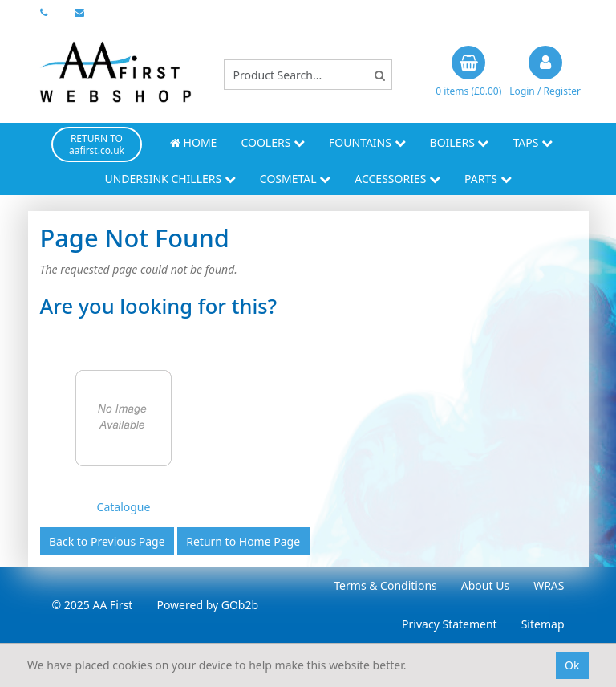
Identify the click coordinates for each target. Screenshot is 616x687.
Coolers (273, 142)
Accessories (397, 179)
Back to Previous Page (107, 541)
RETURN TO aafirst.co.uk (97, 144)
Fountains (367, 142)
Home (193, 142)
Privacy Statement (450, 624)
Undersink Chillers (170, 179)
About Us (485, 585)
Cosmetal (295, 179)
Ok (572, 665)
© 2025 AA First (93, 605)
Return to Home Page (243, 541)
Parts (488, 179)
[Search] (380, 75)
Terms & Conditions (385, 585)
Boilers (460, 142)
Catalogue (124, 507)
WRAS (549, 585)
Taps (533, 142)
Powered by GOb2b (207, 605)
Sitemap (543, 624)
